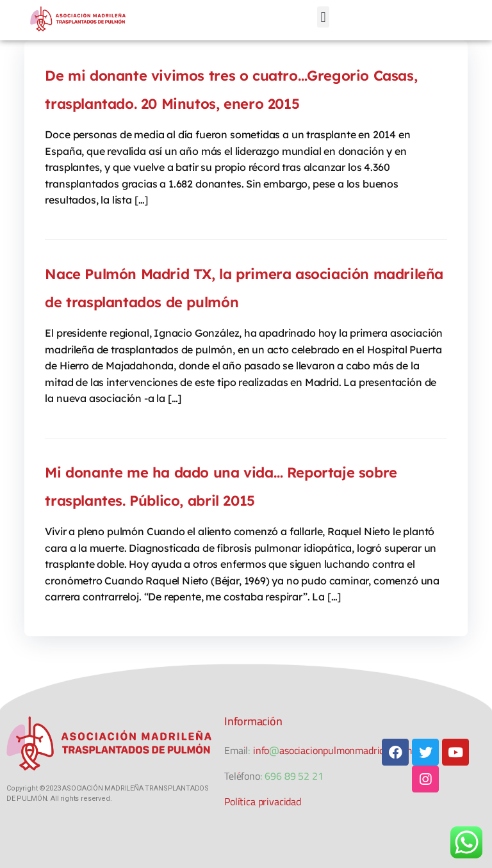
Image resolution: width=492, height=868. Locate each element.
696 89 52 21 (294, 776)
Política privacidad (263, 801)
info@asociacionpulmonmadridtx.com (332, 750)
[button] (323, 17)
